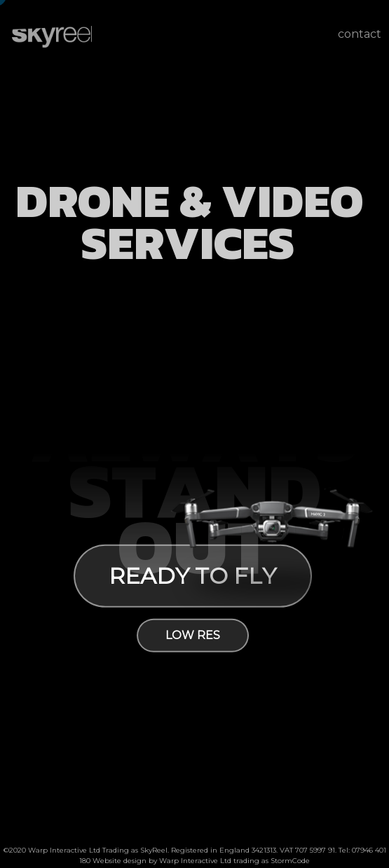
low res (192, 635)
